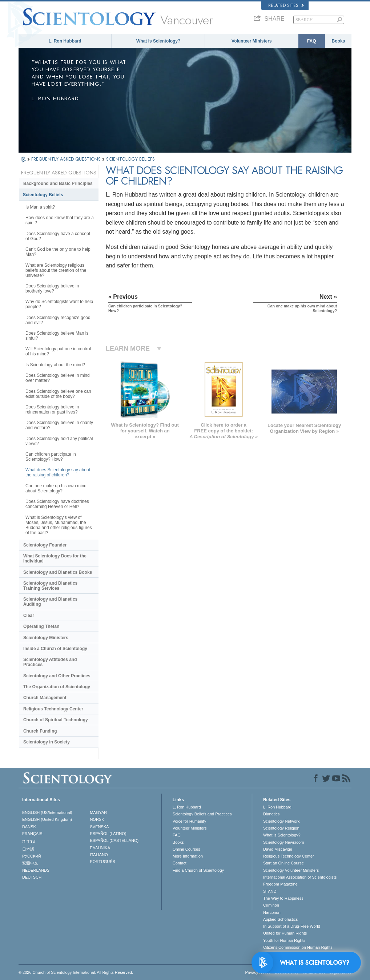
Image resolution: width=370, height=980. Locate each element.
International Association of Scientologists (300, 877)
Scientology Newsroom (284, 842)
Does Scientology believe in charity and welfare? (59, 425)
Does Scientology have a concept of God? (58, 236)
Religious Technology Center (53, 709)
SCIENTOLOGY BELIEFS (130, 159)
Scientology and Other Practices (57, 676)
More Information (188, 856)
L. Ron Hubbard (65, 41)
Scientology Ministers (46, 638)
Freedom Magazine (280, 884)
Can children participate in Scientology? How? (51, 457)
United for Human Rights (285, 933)
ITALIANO (99, 855)
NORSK (97, 819)
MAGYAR (98, 812)
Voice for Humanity (189, 821)
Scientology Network (281, 821)
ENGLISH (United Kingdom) (47, 819)
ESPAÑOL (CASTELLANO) (114, 840)
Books (339, 41)
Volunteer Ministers (252, 41)
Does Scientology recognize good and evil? (58, 320)
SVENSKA (99, 827)
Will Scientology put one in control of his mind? (58, 351)
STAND (270, 891)
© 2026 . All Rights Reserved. (76, 972)
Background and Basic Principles (58, 184)
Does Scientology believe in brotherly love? (52, 289)
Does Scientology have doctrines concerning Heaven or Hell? (57, 504)
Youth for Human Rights (284, 940)
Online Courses (186, 849)
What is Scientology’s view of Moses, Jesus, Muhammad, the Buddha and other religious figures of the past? (59, 525)
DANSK (29, 827)
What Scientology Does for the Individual (55, 558)
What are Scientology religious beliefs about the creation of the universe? (56, 270)
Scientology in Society (47, 742)
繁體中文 (30, 863)
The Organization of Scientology (57, 687)
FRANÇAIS (32, 834)
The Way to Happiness (283, 898)
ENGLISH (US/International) (47, 812)
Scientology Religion (281, 828)
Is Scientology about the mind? (55, 365)
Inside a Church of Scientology (55, 649)
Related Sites (286, 5)
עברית (29, 841)
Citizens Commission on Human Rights (298, 947)
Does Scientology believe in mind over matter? (58, 378)
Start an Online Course (283, 863)
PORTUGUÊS (102, 862)
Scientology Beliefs (43, 195)
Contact (180, 863)
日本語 (28, 849)
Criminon (271, 905)
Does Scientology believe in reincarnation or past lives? (52, 410)
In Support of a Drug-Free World (292, 926)
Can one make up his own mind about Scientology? (56, 488)
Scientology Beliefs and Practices (202, 814)
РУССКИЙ (32, 856)
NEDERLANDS (36, 870)
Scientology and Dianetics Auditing (50, 602)
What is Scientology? (158, 41)
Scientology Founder (45, 545)
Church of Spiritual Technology (56, 720)
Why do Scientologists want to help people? (59, 304)
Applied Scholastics (280, 919)
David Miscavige (278, 849)
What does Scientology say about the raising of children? (58, 472)
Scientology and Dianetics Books (58, 572)
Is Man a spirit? (40, 207)
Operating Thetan (41, 626)
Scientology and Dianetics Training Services (50, 586)
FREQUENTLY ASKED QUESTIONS (67, 159)
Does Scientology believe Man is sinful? (57, 336)
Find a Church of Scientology (198, 870)
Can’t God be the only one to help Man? (58, 252)
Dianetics (271, 814)
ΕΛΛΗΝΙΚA (100, 848)
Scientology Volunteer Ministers (291, 870)
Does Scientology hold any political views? (59, 441)
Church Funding (40, 731)
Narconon (272, 912)
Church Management (45, 698)
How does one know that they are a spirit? (60, 220)
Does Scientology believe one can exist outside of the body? (58, 394)
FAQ (312, 41)
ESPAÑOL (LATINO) (108, 834)
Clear (29, 616)
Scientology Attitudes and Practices (50, 662)
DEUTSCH (32, 877)
